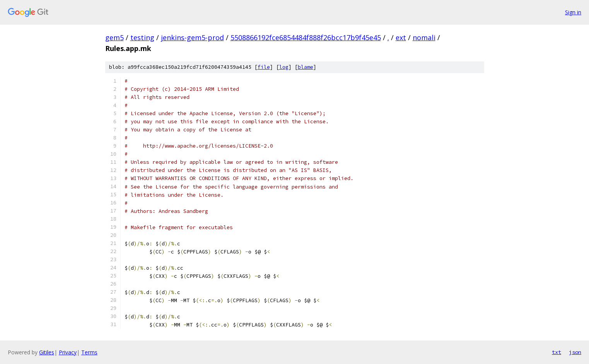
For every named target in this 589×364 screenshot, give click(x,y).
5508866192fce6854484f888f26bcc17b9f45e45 (306, 37)
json (575, 352)
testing (142, 37)
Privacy (68, 352)
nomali (424, 37)
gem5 (114, 37)
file (264, 67)
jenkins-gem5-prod (192, 37)
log (284, 67)
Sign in (573, 12)
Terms (89, 352)
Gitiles (47, 352)
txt (557, 352)
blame (306, 67)
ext (401, 37)
